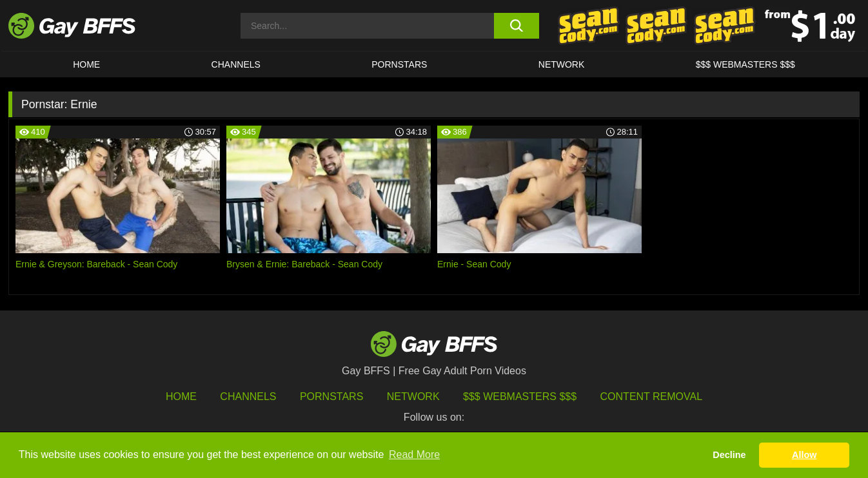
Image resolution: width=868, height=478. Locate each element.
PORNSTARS (399, 64)
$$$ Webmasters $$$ (745, 64)
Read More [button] (414, 454)
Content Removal (652, 397)
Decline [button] (729, 455)
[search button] (516, 26)
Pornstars (331, 397)
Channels (248, 397)
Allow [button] (804, 455)
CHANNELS (236, 64)
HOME (86, 64)
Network (562, 64)
